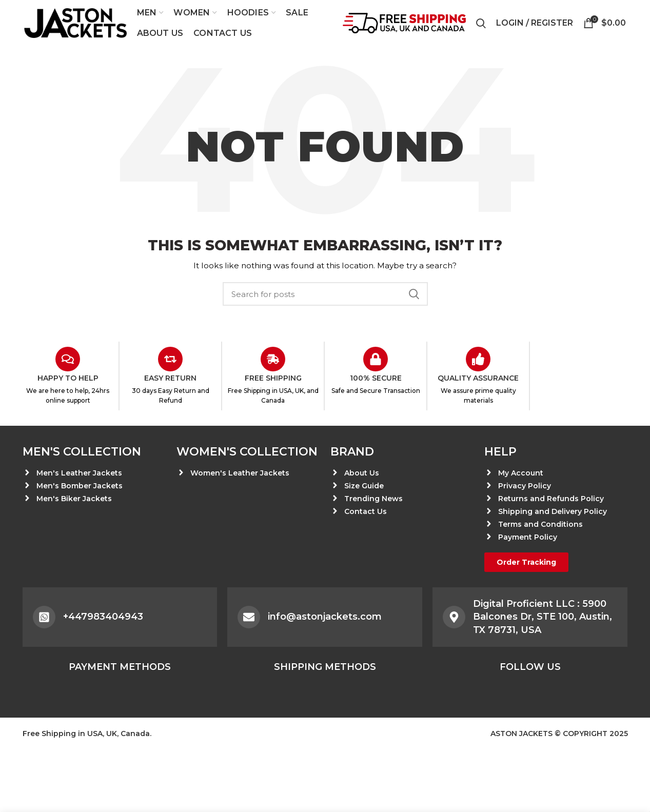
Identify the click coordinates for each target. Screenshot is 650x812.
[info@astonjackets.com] (249, 617)
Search (414, 294)
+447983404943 (103, 617)
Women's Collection (247, 452)
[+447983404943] (44, 617)
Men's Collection (82, 452)
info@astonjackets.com (325, 617)
